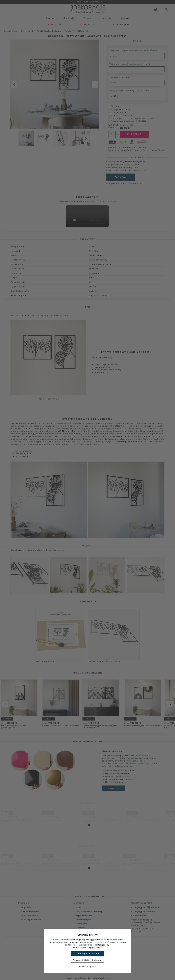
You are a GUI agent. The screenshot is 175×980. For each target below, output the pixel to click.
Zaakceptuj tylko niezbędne (87, 960)
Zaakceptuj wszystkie (88, 954)
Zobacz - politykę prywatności (88, 947)
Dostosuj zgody (87, 967)
